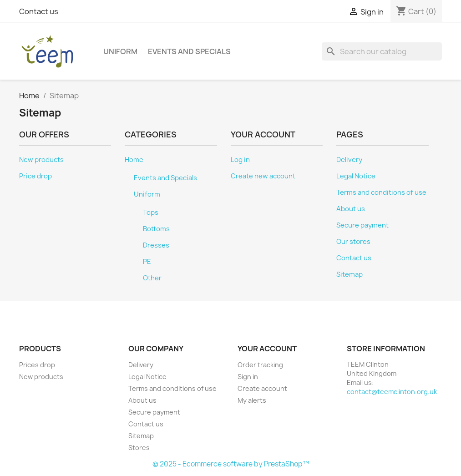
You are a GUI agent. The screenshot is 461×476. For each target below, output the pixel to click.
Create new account (263, 176)
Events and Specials (189, 51)
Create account (262, 388)
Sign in (248, 377)
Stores (139, 448)
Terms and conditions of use (381, 192)
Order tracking (260, 365)
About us (351, 209)
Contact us (39, 11)
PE (147, 262)
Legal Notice (356, 176)
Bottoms (156, 229)
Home (134, 160)
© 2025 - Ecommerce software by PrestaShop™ (231, 464)
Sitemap (350, 274)
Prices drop (37, 365)
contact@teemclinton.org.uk (392, 392)
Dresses (156, 245)
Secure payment (362, 225)
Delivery (349, 160)
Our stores (353, 242)
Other (152, 278)
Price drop (35, 176)
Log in (240, 160)
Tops (151, 213)
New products (41, 160)
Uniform (120, 51)
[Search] (382, 51)
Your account (267, 349)
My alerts (252, 400)
